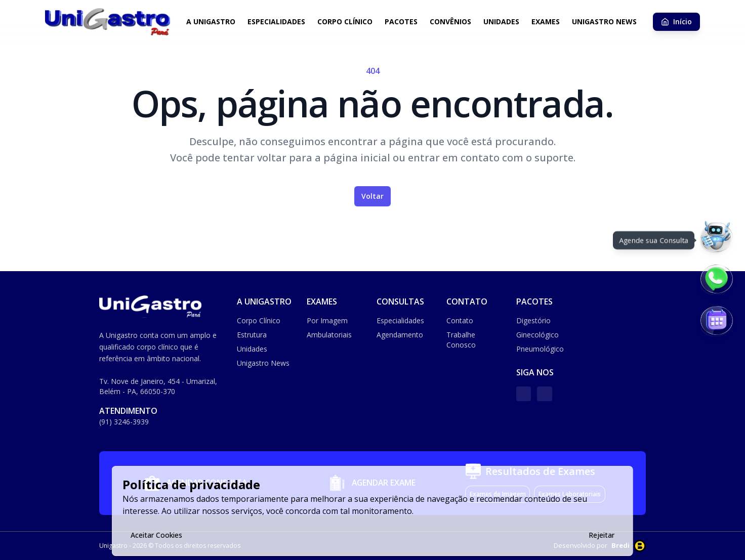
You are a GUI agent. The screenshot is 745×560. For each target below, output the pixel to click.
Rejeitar (602, 535)
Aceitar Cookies (156, 535)
